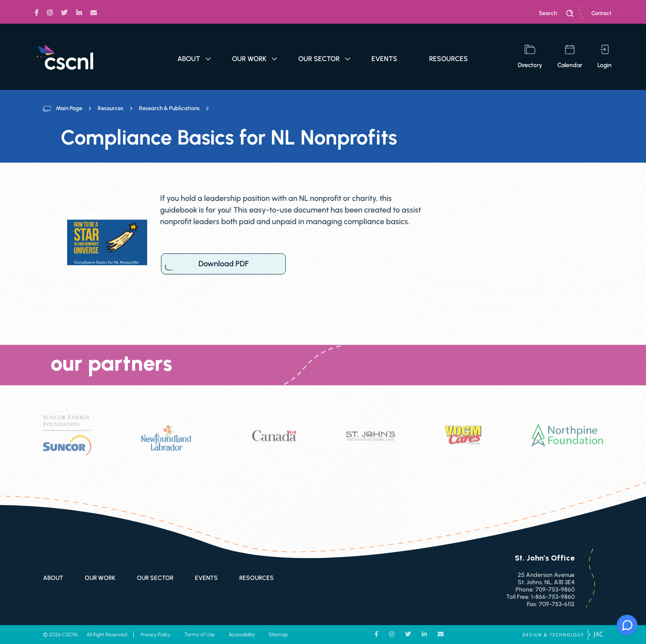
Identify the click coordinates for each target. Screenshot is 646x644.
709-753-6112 (557, 604)
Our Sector (324, 59)
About (194, 59)
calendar (570, 57)
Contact (601, 13)
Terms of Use (199, 635)
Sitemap (278, 635)
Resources (448, 59)
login (604, 57)
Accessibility (242, 635)
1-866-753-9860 (553, 597)
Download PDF (223, 264)
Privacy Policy (156, 635)
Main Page (69, 108)
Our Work (255, 59)
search (556, 13)
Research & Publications (169, 108)
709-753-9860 (555, 590)
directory (530, 57)
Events (384, 59)
